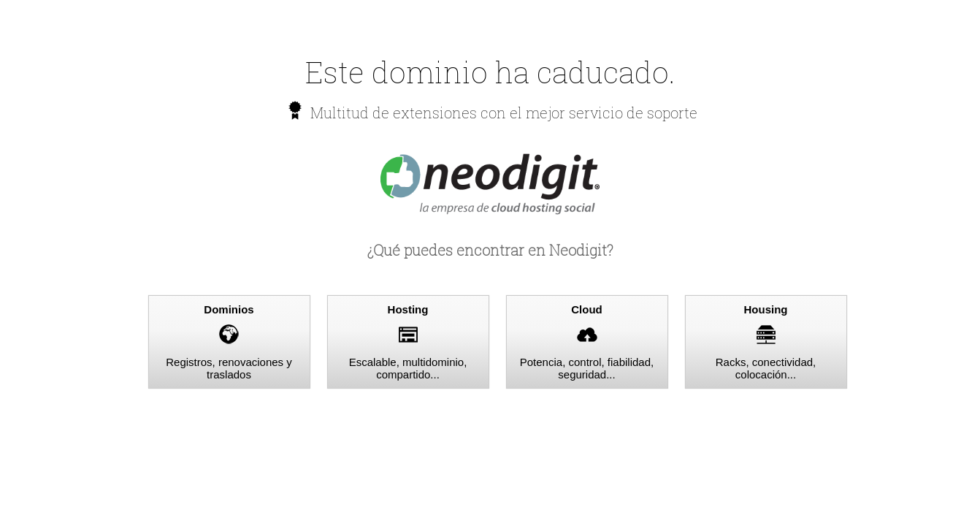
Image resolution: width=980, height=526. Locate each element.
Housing (766, 309)
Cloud (587, 309)
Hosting (408, 309)
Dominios (229, 309)
